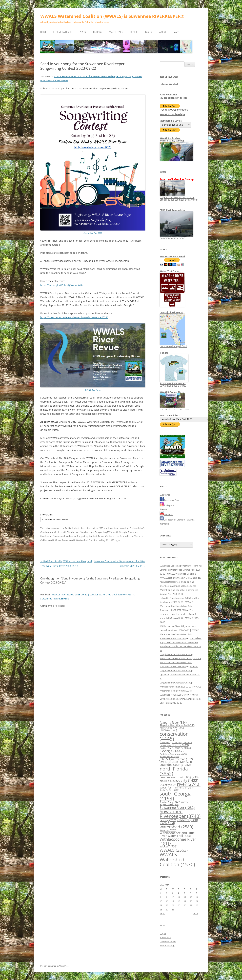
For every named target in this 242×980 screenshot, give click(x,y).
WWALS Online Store (172, 392)
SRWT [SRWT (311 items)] (185, 802)
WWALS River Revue (93, 390)
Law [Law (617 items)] (165, 762)
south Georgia (120, 532)
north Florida (67, 532)
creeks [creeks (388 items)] (165, 743)
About (163, 32)
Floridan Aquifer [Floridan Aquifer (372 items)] (170, 748)
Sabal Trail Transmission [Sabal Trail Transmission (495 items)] (177, 788)
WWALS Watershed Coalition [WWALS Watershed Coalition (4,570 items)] (177, 859)
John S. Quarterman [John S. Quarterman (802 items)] (176, 759)
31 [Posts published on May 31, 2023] (173, 909)
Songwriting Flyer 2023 (93, 233)
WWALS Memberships (172, 114)
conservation (122, 528)
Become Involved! (63, 32)
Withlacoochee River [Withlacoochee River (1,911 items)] (178, 841)
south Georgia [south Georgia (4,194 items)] (176, 796)
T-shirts (164, 353)
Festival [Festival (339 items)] (165, 746)
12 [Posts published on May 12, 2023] (185, 897)
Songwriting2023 (95, 528)
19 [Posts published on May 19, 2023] (185, 901)
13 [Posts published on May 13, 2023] (191, 897)
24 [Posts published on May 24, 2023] (173, 905)
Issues (149, 32)
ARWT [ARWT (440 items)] (178, 728)
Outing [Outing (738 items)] (190, 777)
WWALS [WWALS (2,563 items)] (174, 850)
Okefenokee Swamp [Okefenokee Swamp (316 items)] (171, 777)
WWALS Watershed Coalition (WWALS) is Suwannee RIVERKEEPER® (112, 16)
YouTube (166, 514)
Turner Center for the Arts (111, 536)
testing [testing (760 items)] (168, 820)
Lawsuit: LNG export (172, 312)
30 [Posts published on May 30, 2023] (167, 909)
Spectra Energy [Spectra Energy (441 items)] (170, 802)
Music (77, 528)
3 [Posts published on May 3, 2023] (172, 893)
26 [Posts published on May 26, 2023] (185, 905)
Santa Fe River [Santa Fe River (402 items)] (169, 790)
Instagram (167, 505)
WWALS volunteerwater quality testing (172, 139)
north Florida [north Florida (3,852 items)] (174, 771)
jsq (119, 540)
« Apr (162, 913)
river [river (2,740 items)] (189, 784)
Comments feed (168, 942)
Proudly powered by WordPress (55, 966)
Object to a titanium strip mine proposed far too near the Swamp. (179, 197)
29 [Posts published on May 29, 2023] (161, 909)
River (83, 528)
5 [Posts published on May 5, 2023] (184, 893)
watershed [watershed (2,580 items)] (176, 827)
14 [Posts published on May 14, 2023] (197, 897)
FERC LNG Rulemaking (173, 210)
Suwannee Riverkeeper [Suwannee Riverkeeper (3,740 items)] (180, 814)
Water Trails (116, 32)
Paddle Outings (168, 95)
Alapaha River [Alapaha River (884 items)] (173, 722)
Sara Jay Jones (87, 532)
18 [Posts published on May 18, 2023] (179, 901)
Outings (98, 32)
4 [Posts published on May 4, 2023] (178, 893)
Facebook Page (169, 500)
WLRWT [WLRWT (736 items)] (168, 846)
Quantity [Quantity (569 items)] (168, 785)
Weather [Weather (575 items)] (168, 830)
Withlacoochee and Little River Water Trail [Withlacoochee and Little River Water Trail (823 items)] (177, 834)
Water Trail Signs (169, 271)
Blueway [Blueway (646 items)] (168, 730)
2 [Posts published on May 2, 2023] (166, 893)
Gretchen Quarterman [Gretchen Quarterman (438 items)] (173, 754)
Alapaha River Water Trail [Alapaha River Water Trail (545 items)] (177, 725)
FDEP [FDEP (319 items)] (187, 743)
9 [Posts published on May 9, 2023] (166, 897)
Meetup (164, 509)
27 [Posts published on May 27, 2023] (191, 905)
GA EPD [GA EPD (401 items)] (187, 748)
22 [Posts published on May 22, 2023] (161, 905)
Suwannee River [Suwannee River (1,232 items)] (177, 807)
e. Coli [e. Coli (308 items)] (177, 743)
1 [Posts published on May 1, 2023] (160, 893)
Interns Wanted (169, 84)
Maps (176, 32)
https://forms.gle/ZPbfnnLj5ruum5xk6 (61, 285)
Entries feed (166, 937)
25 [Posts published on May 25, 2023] (179, 905)
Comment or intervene (176, 237)
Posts (83, 32)
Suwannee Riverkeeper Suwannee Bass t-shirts (174, 383)
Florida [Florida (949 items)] (180, 745)
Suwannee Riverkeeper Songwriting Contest (75, 536)
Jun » (195, 913)
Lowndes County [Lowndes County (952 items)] (175, 765)
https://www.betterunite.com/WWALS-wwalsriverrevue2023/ (74, 317)
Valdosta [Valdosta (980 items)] (187, 820)
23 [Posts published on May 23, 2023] (167, 905)
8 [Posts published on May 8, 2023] (160, 897)
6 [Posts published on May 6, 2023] (190, 893)
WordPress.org (167, 946)
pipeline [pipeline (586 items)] (168, 781)
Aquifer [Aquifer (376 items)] (166, 728)
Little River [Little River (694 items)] (182, 762)
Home (43, 32)
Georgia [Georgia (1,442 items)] (172, 751)
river (77, 532)
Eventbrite (165, 495)
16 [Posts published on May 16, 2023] (167, 901)
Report (134, 32)
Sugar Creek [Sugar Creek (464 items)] (169, 804)
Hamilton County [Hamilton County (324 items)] (169, 756)
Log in (163, 933)
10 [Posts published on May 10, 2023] (173, 897)
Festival (69, 528)
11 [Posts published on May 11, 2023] (179, 897)
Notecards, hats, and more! (175, 408)
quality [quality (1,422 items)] (187, 780)
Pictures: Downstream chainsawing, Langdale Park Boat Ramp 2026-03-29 (180, 699)
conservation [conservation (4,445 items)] (174, 736)
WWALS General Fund (172, 256)
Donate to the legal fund (173, 345)
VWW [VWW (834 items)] (167, 823)
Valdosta (129, 536)
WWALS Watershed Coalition (83, 540)
